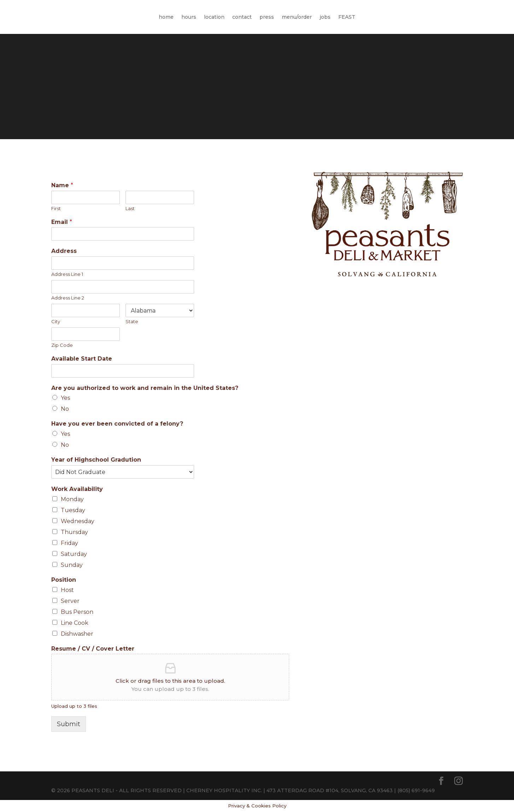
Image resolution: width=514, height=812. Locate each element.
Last (130, 208)
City (56, 321)
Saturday (74, 554)
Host (67, 590)
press (267, 17)
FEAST (347, 17)
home (166, 17)
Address (64, 251)
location (214, 17)
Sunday (72, 565)
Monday (72, 499)
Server (70, 601)
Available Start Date (82, 359)
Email (62, 222)
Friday (69, 543)
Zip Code (62, 345)
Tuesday (73, 510)
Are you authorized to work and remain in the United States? (145, 388)
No (65, 409)
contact (242, 17)
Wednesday (78, 521)
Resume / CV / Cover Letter (93, 649)
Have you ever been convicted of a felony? (117, 424)
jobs (325, 17)
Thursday (74, 532)
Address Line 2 (68, 298)
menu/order (297, 17)
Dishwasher (77, 634)
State (132, 321)
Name (62, 185)
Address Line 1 (67, 274)
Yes (65, 398)
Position (64, 580)
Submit (69, 724)
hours (189, 17)
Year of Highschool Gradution (96, 460)
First (56, 208)
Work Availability (77, 489)
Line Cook (75, 623)
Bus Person (77, 612)
